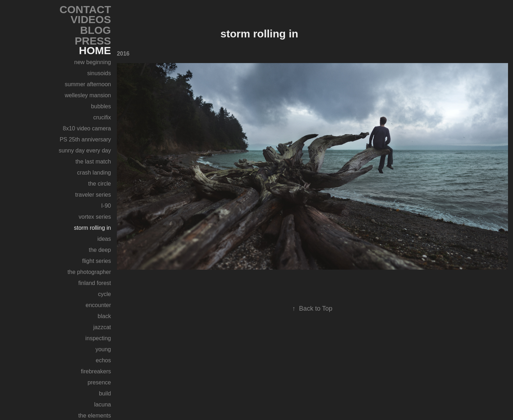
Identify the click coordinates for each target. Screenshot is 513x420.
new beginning (92, 62)
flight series (97, 261)
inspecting (98, 338)
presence (99, 382)
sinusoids (99, 73)
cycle (104, 294)
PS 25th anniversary (85, 139)
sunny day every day (85, 151)
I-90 (106, 206)
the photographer (89, 272)
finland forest (95, 283)
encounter (98, 305)
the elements (95, 416)
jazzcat (102, 327)
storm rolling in (92, 228)
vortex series (95, 217)
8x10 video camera (87, 128)
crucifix (102, 117)
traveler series (93, 195)
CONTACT (85, 9)
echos (103, 360)
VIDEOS (91, 19)
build (105, 393)
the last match (93, 162)
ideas (104, 239)
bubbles (101, 106)
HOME (95, 50)
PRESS (93, 41)
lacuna (102, 405)
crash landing (94, 173)
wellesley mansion (88, 95)
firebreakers (96, 371)
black (104, 316)
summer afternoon (88, 84)
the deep (100, 250)
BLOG (96, 30)
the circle (99, 184)
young (103, 349)
